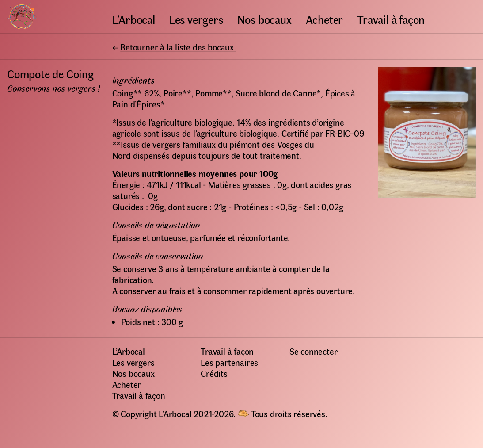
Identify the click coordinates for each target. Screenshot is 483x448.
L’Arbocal (134, 19)
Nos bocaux (264, 19)
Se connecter (314, 351)
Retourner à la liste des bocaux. (178, 47)
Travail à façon (391, 19)
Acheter (325, 19)
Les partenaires (229, 362)
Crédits (214, 373)
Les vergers (196, 19)
